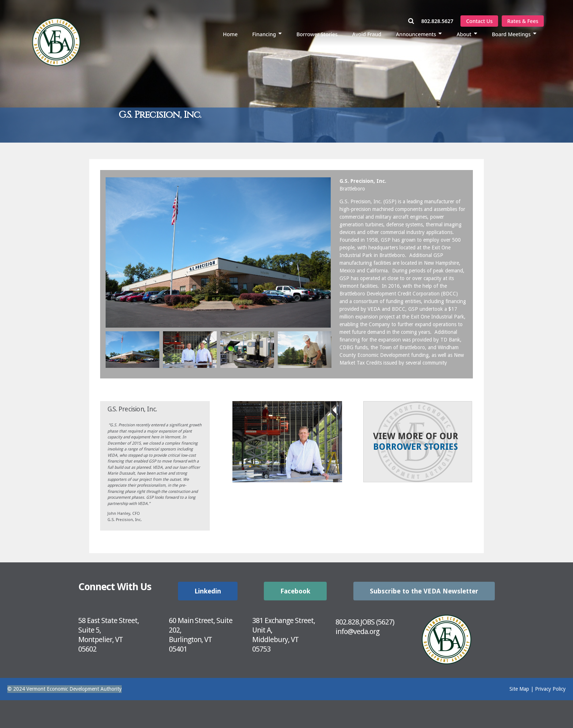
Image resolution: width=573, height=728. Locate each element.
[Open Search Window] (415, 21)
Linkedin (208, 591)
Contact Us (479, 21)
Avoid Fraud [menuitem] (367, 34)
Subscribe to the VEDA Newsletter (424, 591)
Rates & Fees (523, 21)
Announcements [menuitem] (416, 34)
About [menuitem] (464, 34)
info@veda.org (357, 631)
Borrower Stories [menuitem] (317, 34)
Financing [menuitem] (264, 34)
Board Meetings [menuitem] (511, 34)
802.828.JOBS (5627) (365, 622)
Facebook (295, 591)
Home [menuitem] (230, 34)
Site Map (519, 689)
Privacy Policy (550, 689)
